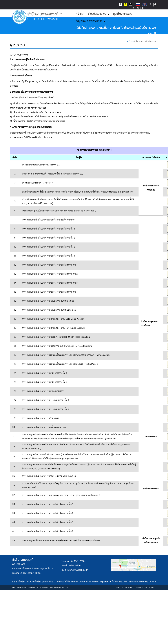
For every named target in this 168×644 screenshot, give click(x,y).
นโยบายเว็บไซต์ (34, 582)
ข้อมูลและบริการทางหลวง (90, 21)
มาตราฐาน (48, 582)
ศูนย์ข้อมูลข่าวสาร (123, 14)
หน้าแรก (80, 14)
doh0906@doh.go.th (78, 570)
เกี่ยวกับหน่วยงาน (99, 14)
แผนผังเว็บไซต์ (19, 582)
